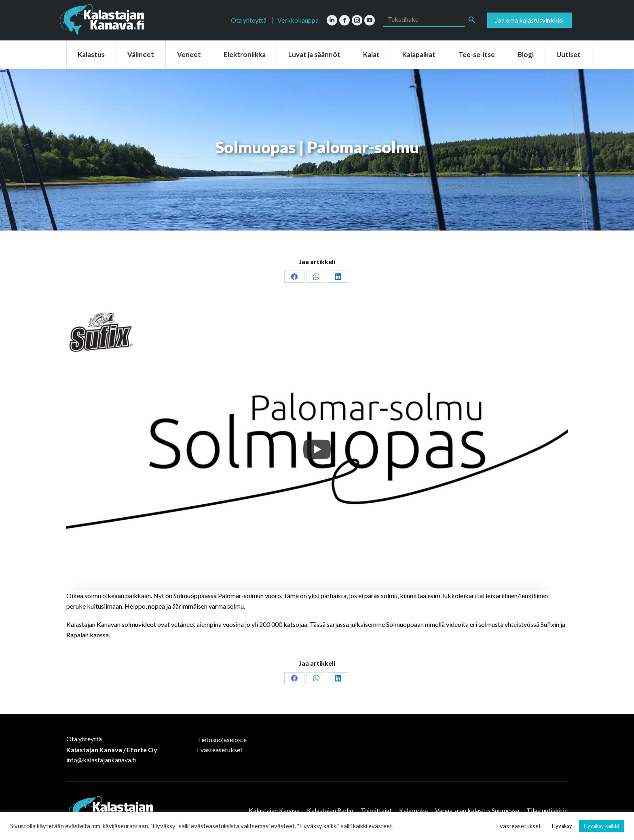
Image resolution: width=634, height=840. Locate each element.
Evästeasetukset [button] (519, 826)
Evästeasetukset (220, 750)
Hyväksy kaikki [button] (601, 826)
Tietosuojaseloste (222, 739)
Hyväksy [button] (562, 826)
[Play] (317, 449)
